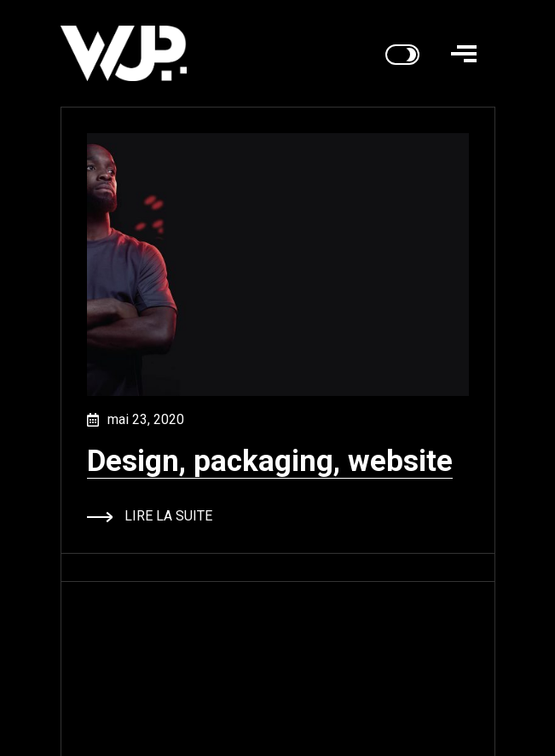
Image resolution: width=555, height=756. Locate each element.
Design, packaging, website (270, 461)
